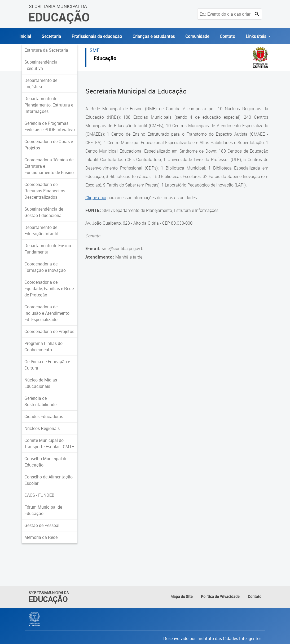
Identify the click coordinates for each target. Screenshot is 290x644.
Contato (227, 36)
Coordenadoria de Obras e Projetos (49, 145)
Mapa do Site (181, 596)
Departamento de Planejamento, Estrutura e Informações (49, 105)
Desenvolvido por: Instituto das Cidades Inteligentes (212, 638)
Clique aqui (96, 198)
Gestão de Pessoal (42, 525)
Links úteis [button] (256, 36)
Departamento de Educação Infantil (41, 230)
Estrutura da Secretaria (46, 50)
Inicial (25, 36)
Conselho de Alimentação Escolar (49, 480)
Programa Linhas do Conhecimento (43, 347)
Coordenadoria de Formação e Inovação (45, 267)
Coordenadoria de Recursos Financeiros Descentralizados (45, 191)
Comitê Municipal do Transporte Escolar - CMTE (49, 443)
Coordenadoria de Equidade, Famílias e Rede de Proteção (49, 288)
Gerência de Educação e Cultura (47, 365)
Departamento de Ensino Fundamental (48, 249)
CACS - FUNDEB (39, 495)
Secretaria (51, 36)
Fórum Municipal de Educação (43, 510)
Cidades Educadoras (44, 416)
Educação (105, 59)
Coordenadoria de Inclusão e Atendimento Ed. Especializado (47, 313)
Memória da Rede (41, 537)
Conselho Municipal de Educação (46, 462)
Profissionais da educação (97, 36)
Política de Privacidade (220, 596)
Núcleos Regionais (42, 428)
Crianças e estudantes (154, 36)
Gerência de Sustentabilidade (40, 401)
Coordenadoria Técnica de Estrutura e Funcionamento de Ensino (49, 166)
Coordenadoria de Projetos (49, 331)
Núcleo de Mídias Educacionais (41, 383)
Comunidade (197, 36)
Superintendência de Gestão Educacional (44, 212)
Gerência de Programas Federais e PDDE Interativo (50, 126)
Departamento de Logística (41, 83)
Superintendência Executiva (41, 65)
